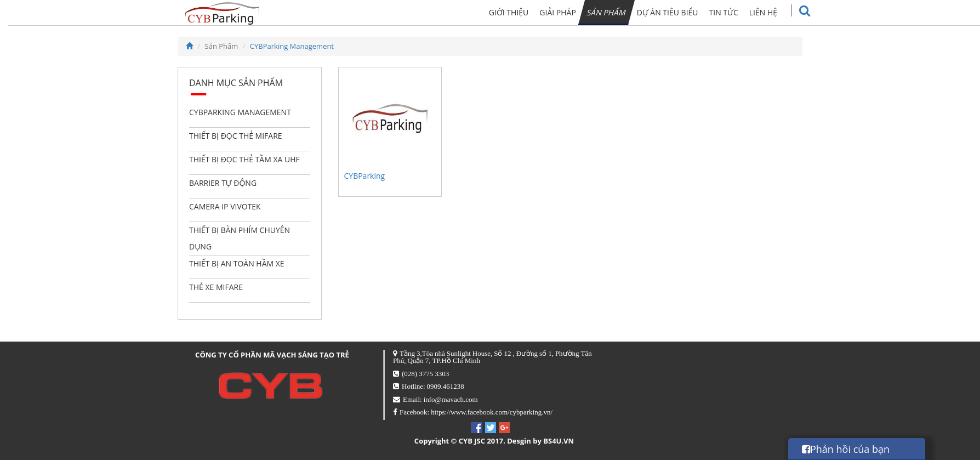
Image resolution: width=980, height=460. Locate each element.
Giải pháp (579, 12)
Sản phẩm (627, 12)
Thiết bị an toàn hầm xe (237, 263)
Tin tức (744, 12)
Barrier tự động (223, 183)
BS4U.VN (559, 441)
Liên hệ (784, 12)
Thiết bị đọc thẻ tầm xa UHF (244, 159)
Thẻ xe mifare (216, 287)
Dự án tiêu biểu (688, 12)
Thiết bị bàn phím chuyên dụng (240, 238)
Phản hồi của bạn (846, 449)
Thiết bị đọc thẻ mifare (236, 136)
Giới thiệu (530, 12)
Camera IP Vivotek (225, 206)
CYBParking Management (292, 46)
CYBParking (365, 176)
